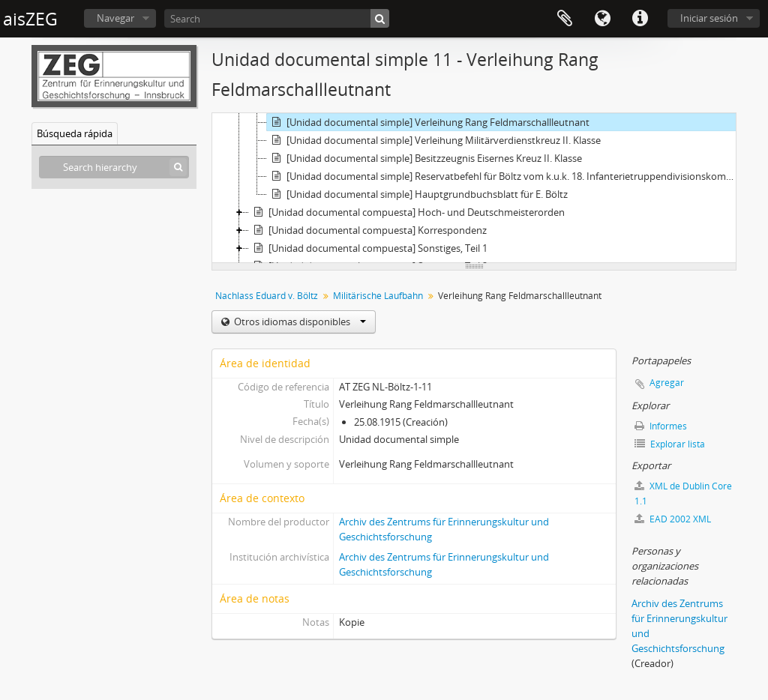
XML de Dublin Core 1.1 (683, 494)
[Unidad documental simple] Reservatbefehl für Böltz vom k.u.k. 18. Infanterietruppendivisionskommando (504, 176)
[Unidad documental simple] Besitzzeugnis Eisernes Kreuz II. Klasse (424, 158)
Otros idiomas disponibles (299, 322)
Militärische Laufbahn (378, 296)
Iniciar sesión (709, 18)
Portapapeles (565, 19)
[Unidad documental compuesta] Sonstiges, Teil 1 (368, 248)
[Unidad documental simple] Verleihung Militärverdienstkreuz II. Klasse (434, 140)
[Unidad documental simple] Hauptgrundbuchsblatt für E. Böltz (417, 194)
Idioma (602, 19)
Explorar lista (670, 444)
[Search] (277, 18)
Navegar (115, 18)
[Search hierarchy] (114, 167)
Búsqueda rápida (75, 133)
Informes (661, 426)
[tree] (474, 188)
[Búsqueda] (380, 18)
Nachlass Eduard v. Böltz (267, 296)
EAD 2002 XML (673, 519)
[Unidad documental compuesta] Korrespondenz (368, 230)
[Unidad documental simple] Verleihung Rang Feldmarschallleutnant (428, 122)
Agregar (667, 383)
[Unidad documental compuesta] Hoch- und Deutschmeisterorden (407, 212)
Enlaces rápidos (640, 19)
